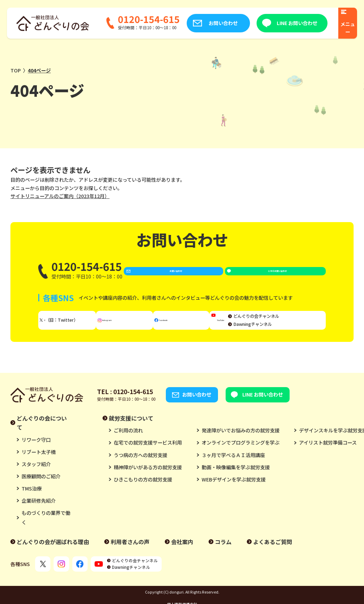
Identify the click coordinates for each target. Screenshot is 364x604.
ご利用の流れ (128, 438)
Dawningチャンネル (289, 329)
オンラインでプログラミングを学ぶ (241, 450)
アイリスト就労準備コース (328, 450)
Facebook (185, 325)
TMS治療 (32, 496)
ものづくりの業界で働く (46, 525)
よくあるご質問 (273, 549)
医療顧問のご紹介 (41, 484)
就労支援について (131, 425)
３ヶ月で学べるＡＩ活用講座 (233, 462)
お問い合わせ (212, 23)
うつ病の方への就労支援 (140, 462)
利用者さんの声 (130, 549)
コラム (223, 549)
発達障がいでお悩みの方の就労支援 (241, 438)
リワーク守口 (36, 447)
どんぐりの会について (42, 430)
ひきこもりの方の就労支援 (143, 486)
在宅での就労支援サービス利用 (148, 450)
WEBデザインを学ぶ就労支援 (234, 486)
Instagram (130, 325)
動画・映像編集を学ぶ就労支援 (236, 474)
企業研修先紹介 (39, 508)
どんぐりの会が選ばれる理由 (53, 549)
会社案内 (182, 549)
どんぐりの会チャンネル (292, 321)
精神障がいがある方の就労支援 (148, 474)
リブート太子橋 (39, 459)
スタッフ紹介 (36, 471)
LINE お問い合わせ (286, 23)
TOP (16, 70)
